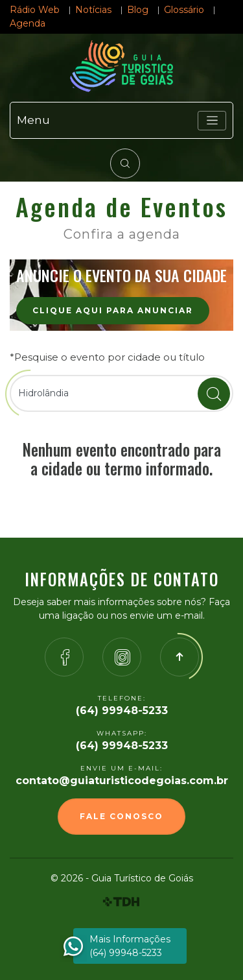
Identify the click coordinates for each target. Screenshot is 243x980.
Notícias (93, 10)
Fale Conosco (121, 816)
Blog (138, 10)
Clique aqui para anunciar (113, 310)
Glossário (184, 10)
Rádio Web (35, 10)
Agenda (28, 23)
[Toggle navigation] (212, 121)
